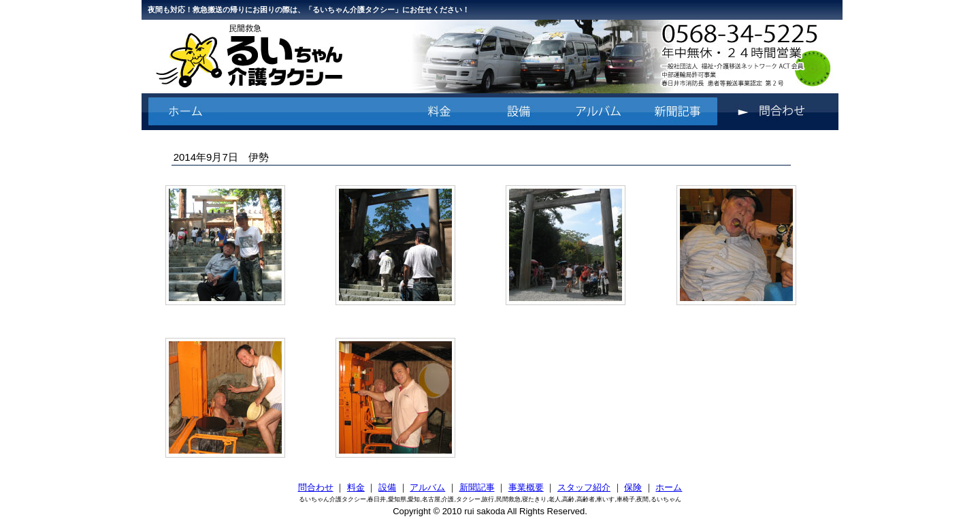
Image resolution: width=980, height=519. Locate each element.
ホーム (669, 487)
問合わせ (316, 487)
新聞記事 (477, 487)
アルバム (427, 487)
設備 (387, 487)
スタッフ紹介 (584, 487)
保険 (633, 487)
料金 (356, 487)
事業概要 (526, 487)
